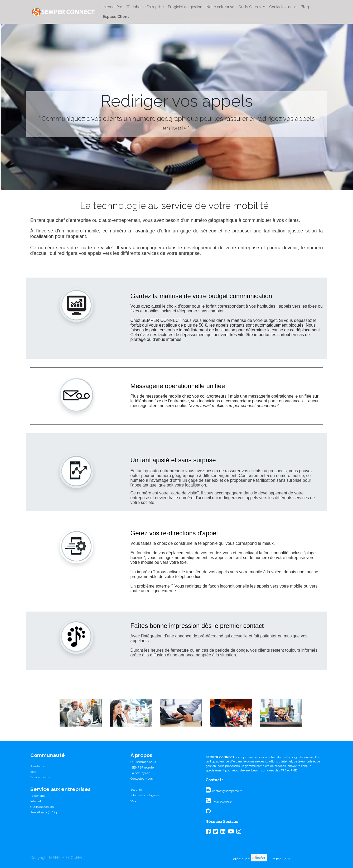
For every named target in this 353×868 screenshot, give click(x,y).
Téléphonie (38, 796)
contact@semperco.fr (227, 791)
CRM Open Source (307, 859)
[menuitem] (113, 7)
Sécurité (136, 790)
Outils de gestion (42, 807)
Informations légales (145, 795)
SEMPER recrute (142, 767)
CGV (134, 801)
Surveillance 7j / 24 (44, 812)
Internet (36, 801)
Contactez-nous (142, 779)
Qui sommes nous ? (144, 762)
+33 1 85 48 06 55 (223, 802)
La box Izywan (141, 773)
